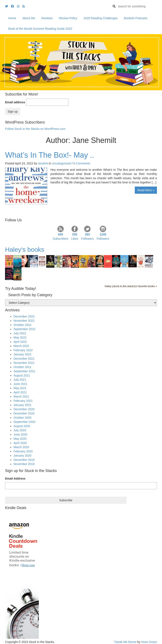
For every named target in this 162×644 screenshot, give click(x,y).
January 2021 (22, 405)
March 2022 (21, 346)
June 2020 (20, 434)
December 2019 (24, 460)
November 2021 (24, 363)
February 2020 (23, 451)
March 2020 (21, 447)
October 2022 (22, 325)
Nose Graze (149, 642)
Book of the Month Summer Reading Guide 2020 (40, 29)
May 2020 (20, 439)
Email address (15, 102)
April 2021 (20, 392)
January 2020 (22, 456)
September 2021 (24, 371)
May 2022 (20, 337)
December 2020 (24, 409)
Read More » (146, 190)
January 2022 (22, 354)
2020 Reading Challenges (101, 18)
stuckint (43, 163)
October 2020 (22, 418)
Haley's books (25, 249)
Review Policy (68, 18)
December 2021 (24, 359)
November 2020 (24, 413)
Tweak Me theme (125, 642)
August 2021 (22, 375)
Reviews (47, 18)
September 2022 (24, 329)
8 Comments (82, 163)
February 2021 (23, 401)
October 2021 (22, 367)
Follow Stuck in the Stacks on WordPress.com (35, 129)
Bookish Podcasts (136, 18)
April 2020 (20, 443)
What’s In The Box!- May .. (50, 155)
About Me (29, 18)
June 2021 (20, 384)
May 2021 (20, 388)
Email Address (15, 479)
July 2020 (20, 430)
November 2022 (24, 321)
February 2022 (23, 350)
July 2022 (20, 333)
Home (12, 18)
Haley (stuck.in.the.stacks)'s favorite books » (131, 286)
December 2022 (24, 316)
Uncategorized (61, 163)
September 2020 (24, 422)
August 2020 (22, 426)
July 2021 (20, 380)
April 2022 (20, 342)
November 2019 (24, 464)
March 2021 (21, 397)
